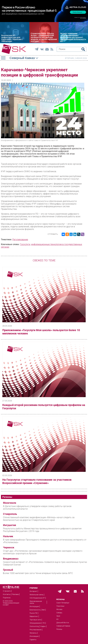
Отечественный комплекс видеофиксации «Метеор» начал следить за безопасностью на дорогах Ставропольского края (39, 519)
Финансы (33, 633)
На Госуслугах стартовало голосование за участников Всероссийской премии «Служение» (37, 481)
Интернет (33, 591)
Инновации (34, 636)
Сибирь (59, 613)
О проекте (7, 591)
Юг (58, 619)
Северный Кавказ (63, 626)
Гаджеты (33, 640)
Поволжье (60, 606)
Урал (58, 616)
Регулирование (20, 240)
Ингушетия (10, 525)
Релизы (59, 629)
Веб (43, 610)
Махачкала (10, 503)
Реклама (15, 594)
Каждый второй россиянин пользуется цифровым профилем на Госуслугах (44, 407)
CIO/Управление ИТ (37, 598)
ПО (44, 623)
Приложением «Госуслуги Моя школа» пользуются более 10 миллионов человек (41, 332)
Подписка (7, 598)
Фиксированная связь (36, 602)
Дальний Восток (63, 623)
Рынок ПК (33, 613)
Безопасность (35, 610)
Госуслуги (25, 244)
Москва (59, 609)
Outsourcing (34, 626)
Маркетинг (34, 616)
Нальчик (8, 536)
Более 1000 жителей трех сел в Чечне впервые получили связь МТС (38, 573)
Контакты (7, 594)
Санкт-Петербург (63, 603)
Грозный (8, 570)
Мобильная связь (36, 595)
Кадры (43, 626)
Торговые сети (35, 620)
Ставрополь (10, 514)
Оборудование (35, 623)
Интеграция (34, 607)
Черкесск (9, 548)
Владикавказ (11, 559)
